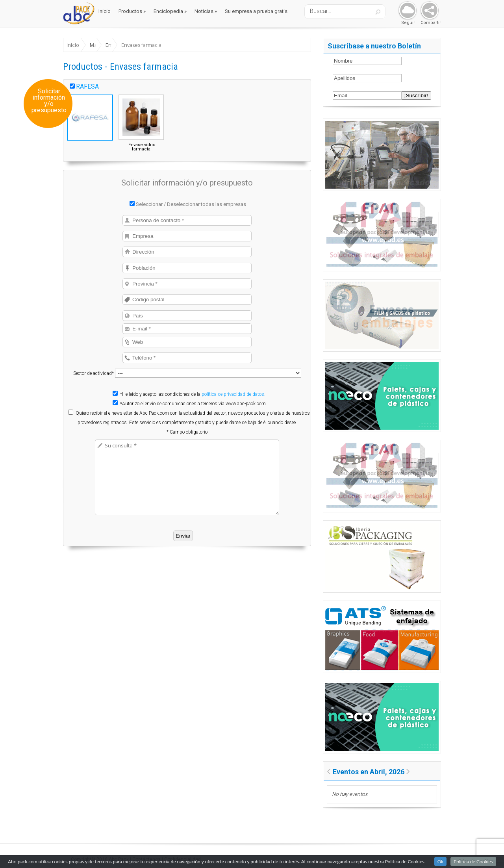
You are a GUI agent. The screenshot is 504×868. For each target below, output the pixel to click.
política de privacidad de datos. (233, 394)
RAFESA (87, 86)
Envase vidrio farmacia (142, 147)
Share (428, 11)
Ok (441, 862)
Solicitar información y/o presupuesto (49, 101)
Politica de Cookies (473, 862)
